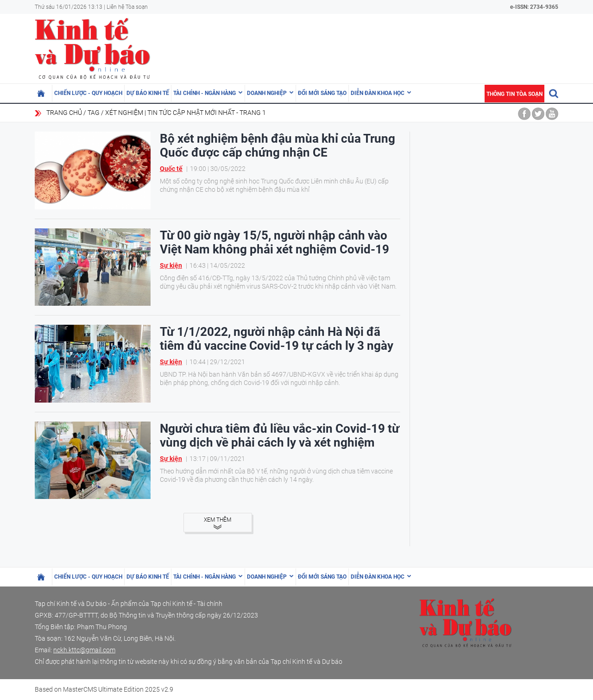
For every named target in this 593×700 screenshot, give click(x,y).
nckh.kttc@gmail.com (84, 650)
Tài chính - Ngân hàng (205, 93)
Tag (94, 113)
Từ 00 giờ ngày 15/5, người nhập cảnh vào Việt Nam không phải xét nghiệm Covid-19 (274, 242)
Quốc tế (171, 169)
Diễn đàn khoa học (378, 93)
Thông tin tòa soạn (514, 94)
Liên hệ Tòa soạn (127, 7)
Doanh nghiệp (267, 93)
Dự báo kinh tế (148, 93)
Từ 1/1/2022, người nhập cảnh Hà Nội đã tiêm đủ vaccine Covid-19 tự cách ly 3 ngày (277, 339)
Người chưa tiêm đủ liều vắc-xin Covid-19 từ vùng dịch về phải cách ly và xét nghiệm (280, 435)
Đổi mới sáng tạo (322, 93)
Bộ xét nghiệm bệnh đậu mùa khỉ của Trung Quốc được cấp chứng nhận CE (278, 145)
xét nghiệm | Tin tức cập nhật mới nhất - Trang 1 (186, 113)
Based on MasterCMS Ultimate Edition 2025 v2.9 (104, 689)
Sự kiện (171, 265)
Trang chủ (64, 113)
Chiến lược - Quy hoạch (88, 93)
